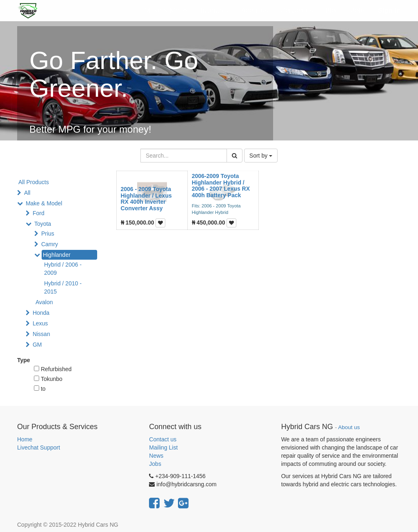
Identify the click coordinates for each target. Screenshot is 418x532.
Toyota (43, 224)
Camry (50, 244)
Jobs (155, 464)
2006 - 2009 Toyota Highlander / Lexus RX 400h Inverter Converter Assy (146, 198)
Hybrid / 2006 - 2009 (63, 269)
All (27, 193)
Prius (48, 234)
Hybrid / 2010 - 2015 (63, 287)
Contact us (163, 439)
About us (349, 427)
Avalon (44, 302)
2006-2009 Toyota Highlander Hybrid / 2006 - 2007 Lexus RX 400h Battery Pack (221, 185)
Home (25, 439)
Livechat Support (39, 447)
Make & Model (44, 203)
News (156, 456)
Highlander (57, 255)
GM (37, 345)
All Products (34, 182)
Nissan (41, 334)
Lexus (40, 323)
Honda (41, 313)
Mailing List (163, 447)
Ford (39, 213)
